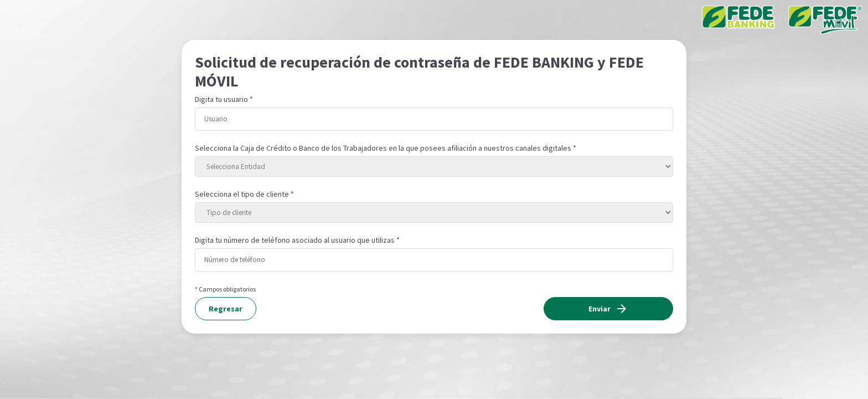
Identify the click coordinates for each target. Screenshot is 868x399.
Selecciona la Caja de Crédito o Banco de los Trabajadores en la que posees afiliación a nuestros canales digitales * (386, 148)
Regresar (226, 309)
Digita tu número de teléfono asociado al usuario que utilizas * (297, 240)
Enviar (608, 309)
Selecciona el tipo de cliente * (244, 194)
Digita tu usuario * (224, 99)
